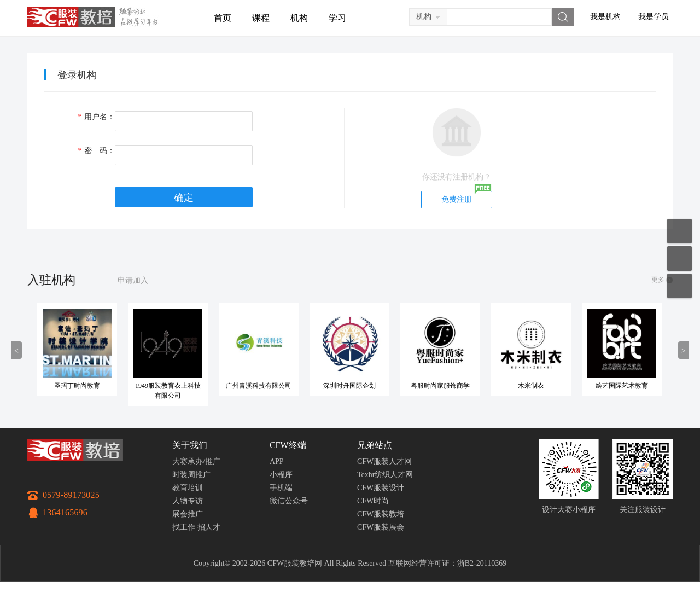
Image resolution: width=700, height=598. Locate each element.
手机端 (281, 488)
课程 (261, 18)
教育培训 (188, 488)
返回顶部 (679, 286)
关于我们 (190, 445)
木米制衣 (543, 386)
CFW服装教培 (381, 514)
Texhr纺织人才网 (385, 475)
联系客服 (679, 259)
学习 (337, 18)
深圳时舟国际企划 (361, 386)
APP (277, 461)
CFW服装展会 (381, 527)
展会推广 (188, 514)
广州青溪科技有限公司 (271, 386)
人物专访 (188, 501)
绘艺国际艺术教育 (634, 386)
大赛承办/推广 (196, 461)
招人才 (209, 527)
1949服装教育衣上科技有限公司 (180, 391)
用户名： (96, 117)
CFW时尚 (373, 501)
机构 (299, 18)
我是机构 (605, 17)
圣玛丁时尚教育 (89, 386)
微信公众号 (289, 501)
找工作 (184, 527)
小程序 (281, 475)
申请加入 (133, 280)
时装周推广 (191, 475)
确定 (184, 198)
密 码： (96, 151)
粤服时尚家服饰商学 (452, 386)
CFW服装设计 (381, 488)
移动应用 (679, 231)
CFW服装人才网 (384, 461)
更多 (658, 280)
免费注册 (457, 199)
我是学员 (654, 17)
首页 (223, 18)
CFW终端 (288, 445)
